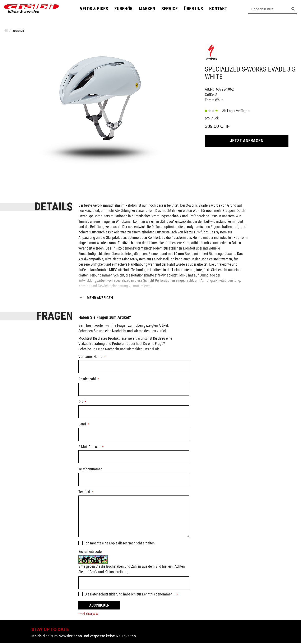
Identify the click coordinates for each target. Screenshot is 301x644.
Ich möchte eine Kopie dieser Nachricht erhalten (120, 544)
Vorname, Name (90, 358)
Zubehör (125, 9)
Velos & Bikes (96, 9)
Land (82, 425)
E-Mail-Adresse (89, 448)
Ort (81, 403)
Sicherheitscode (90, 552)
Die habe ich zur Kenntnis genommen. (129, 595)
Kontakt (220, 9)
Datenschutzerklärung (106, 595)
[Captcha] (134, 584)
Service (171, 9)
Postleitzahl (87, 380)
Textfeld (84, 493)
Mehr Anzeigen (100, 299)
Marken (149, 9)
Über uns (195, 9)
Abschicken (99, 606)
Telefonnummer (90, 470)
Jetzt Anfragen (247, 142)
